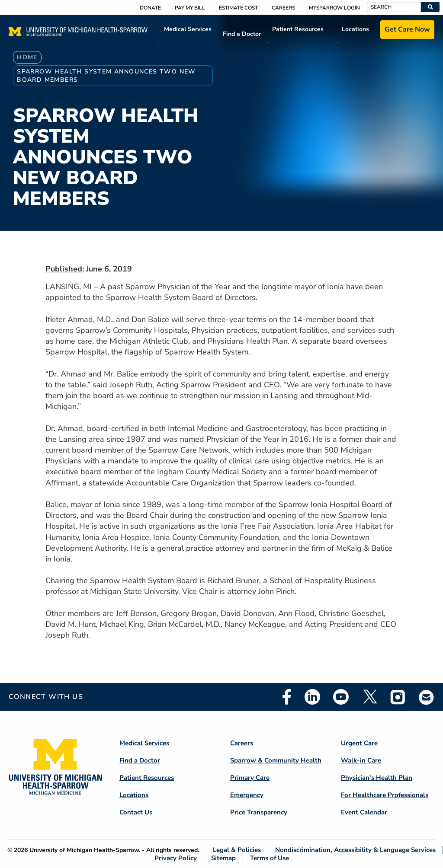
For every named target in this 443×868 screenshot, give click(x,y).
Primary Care (250, 778)
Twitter (369, 697)
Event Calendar (364, 812)
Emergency (247, 795)
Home (27, 57)
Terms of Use (270, 858)
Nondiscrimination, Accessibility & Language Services (355, 850)
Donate (150, 8)
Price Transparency (259, 812)
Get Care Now (407, 29)
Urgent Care (359, 743)
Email (427, 697)
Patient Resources (298, 29)
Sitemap (223, 858)
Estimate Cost (238, 8)
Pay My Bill (190, 8)
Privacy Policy (176, 858)
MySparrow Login (334, 8)
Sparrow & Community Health (276, 760)
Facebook (287, 697)
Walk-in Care (361, 760)
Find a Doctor (242, 34)
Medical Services (188, 29)
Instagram (398, 697)
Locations (355, 29)
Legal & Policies (237, 850)
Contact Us (136, 812)
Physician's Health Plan (377, 778)
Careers (283, 8)
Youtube (341, 697)
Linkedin (312, 697)
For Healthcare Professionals (385, 795)
